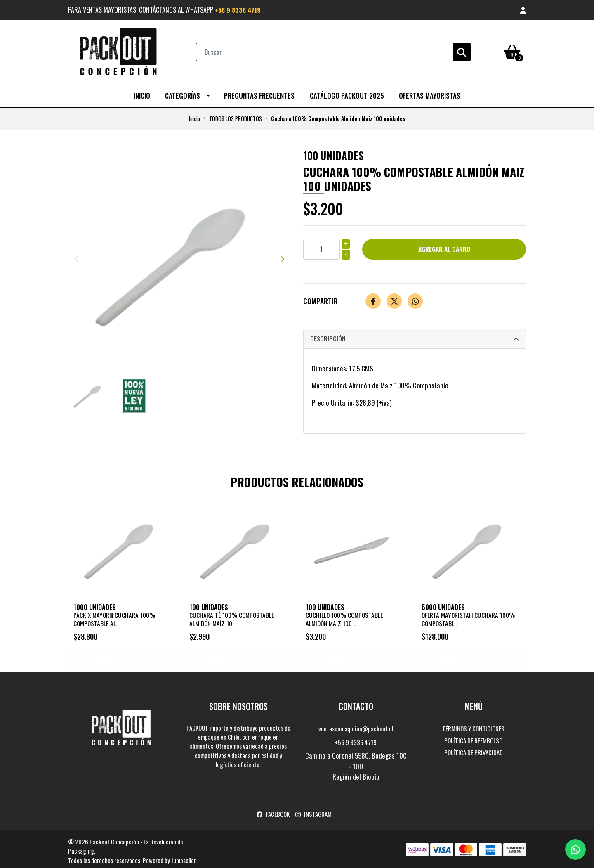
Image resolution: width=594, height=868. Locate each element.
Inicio (142, 93)
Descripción (328, 337)
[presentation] (76, 256)
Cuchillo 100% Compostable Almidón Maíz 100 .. (346, 616)
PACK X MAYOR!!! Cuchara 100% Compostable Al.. (117, 616)
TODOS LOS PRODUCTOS (236, 116)
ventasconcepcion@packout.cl (356, 725)
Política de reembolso (473, 737)
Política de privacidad (474, 750)
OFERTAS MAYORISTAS (430, 93)
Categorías (183, 93)
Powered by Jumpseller (169, 857)
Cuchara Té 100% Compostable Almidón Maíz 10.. (233, 616)
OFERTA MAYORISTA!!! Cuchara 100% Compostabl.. (471, 616)
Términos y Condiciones (473, 725)
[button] (523, 10)
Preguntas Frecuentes (259, 93)
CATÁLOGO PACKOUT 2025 (347, 93)
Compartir (321, 299)
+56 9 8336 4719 (239, 10)
